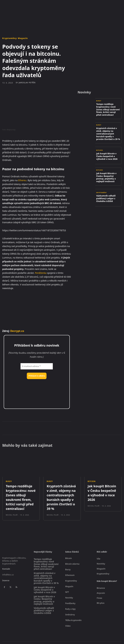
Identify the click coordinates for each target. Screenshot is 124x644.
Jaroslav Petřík (27, 83)
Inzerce (6, 575)
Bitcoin (100, 145)
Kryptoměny (10, 38)
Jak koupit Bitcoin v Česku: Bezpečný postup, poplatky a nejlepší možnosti (108, 170)
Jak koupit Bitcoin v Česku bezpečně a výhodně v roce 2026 (108, 149)
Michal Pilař (12, 509)
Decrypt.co (17, 331)
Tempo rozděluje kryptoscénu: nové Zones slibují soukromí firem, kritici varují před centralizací (107, 108)
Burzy (99, 101)
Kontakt (6, 563)
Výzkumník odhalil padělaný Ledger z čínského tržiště (104, 191)
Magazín (23, 38)
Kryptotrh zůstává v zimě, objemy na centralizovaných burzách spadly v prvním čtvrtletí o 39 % (108, 129)
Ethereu (22, 180)
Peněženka (41, 273)
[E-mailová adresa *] (37, 366)
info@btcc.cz (8, 569)
